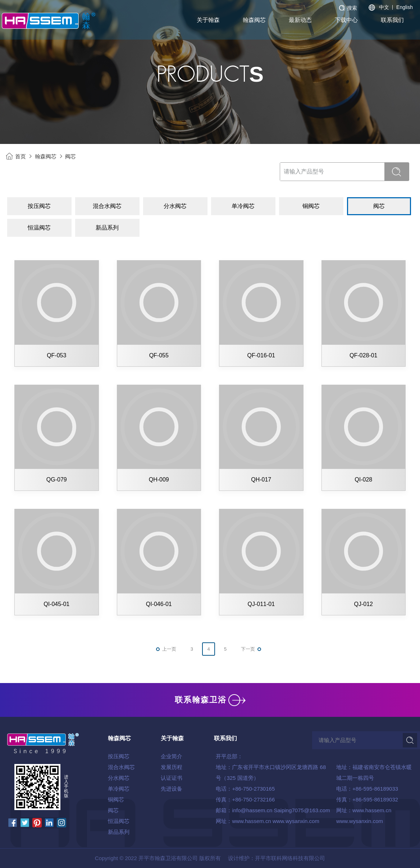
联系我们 (392, 20)
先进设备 (172, 789)
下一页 (248, 649)
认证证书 (172, 778)
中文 (384, 7)
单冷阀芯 (119, 789)
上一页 (169, 649)
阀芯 (70, 156)
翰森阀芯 (254, 20)
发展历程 (172, 767)
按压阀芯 (119, 756)
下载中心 (346, 20)
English (405, 7)
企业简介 (172, 756)
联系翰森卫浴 (210, 700)
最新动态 (300, 20)
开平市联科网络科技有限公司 (290, 858)
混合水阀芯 (121, 767)
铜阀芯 (116, 799)
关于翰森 (208, 20)
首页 (20, 156)
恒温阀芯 (119, 821)
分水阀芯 (119, 778)
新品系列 (119, 832)
